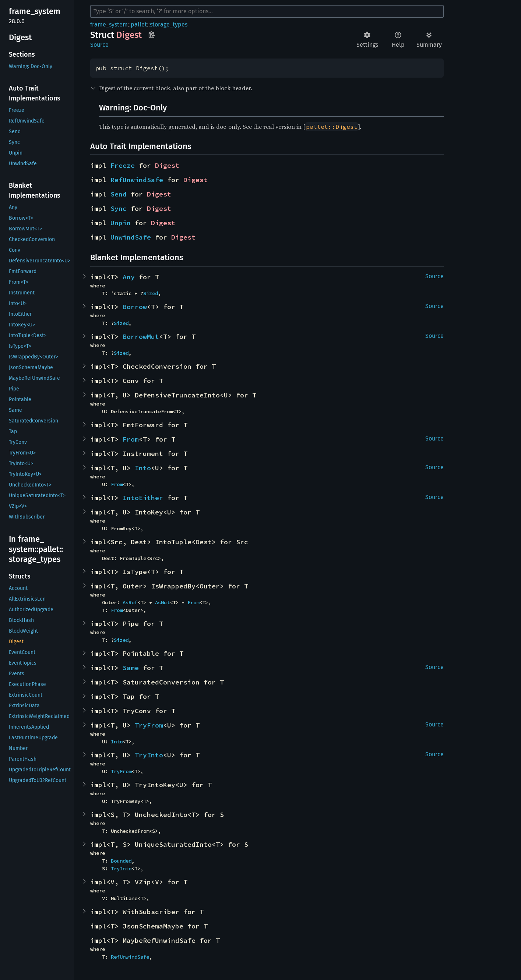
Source (99, 45)
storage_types (169, 24)
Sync (119, 208)
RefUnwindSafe (137, 180)
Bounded (121, 861)
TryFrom (149, 725)
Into (143, 468)
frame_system (109, 24)
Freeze (123, 165)
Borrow (135, 307)
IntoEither (143, 498)
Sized (151, 293)
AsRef (130, 602)
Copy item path (152, 35)
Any (129, 277)
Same (131, 668)
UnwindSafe (131, 237)
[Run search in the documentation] (267, 11)
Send (119, 194)
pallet (139, 24)
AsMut (162, 602)
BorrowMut (141, 337)
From (131, 439)
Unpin (121, 223)
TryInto (149, 755)
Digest (167, 165)
